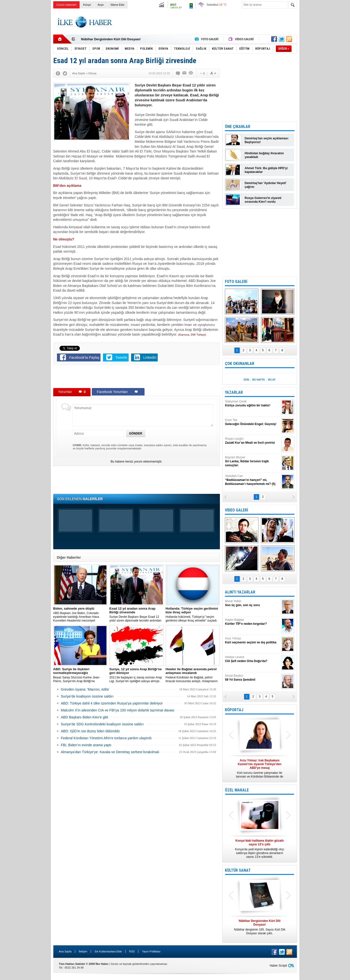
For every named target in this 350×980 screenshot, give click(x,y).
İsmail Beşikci (252, 678)
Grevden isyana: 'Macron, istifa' (85, 689)
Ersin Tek (252, 422)
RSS (132, 951)
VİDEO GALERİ (236, 510)
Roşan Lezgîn (252, 441)
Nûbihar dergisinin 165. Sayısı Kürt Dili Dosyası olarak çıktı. (260, 927)
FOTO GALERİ (236, 282)
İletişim (83, 951)
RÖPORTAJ (234, 710)
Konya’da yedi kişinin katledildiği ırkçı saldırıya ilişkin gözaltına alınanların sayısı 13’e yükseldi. (260, 849)
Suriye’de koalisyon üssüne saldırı (87, 696)
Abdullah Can (252, 480)
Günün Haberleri (67, 5)
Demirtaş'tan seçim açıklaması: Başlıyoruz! (267, 140)
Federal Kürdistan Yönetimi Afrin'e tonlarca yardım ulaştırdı (106, 738)
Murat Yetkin (252, 603)
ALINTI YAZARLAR (240, 592)
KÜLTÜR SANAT (238, 870)
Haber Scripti (278, 966)
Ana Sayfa (65, 951)
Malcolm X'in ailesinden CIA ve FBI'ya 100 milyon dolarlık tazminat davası (118, 710)
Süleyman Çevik (252, 404)
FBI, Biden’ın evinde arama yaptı (86, 745)
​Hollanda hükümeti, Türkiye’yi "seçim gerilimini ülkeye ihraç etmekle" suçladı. (193, 614)
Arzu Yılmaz (252, 641)
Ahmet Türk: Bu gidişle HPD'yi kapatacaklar (266, 170)
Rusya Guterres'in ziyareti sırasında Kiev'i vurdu (263, 200)
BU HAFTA (258, 380)
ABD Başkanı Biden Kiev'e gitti (85, 717)
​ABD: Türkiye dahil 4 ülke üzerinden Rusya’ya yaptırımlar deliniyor (112, 703)
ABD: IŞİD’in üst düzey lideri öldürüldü (90, 731)
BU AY (272, 380)
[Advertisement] (322, 87)
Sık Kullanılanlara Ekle (108, 951)
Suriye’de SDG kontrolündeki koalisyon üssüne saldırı (102, 724)
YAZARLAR (234, 392)
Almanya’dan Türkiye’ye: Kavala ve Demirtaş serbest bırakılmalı (110, 752)
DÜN (246, 380)
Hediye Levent (252, 659)
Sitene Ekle (117, 5)
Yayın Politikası (151, 951)
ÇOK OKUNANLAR (240, 364)
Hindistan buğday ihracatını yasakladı (264, 155)
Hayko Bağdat (252, 622)
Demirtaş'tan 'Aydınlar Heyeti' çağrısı (266, 185)
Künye (87, 5)
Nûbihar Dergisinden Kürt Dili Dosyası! (111, 39)
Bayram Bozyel (252, 461)
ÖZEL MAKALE (237, 790)
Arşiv (100, 5)
